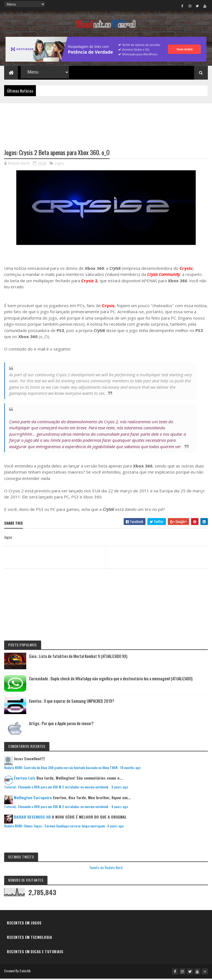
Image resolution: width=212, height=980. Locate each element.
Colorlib (25, 972)
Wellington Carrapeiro (33, 799)
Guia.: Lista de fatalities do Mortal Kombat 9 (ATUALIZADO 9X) (78, 657)
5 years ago (120, 789)
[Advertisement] (106, 124)
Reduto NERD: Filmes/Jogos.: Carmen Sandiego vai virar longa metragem (55, 828)
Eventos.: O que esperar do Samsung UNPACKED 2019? (72, 702)
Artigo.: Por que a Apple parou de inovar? (61, 725)
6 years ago (120, 808)
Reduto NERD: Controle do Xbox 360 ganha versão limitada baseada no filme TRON (61, 769)
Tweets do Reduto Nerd (106, 869)
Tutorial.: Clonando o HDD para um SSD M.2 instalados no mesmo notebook (57, 789)
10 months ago (130, 769)
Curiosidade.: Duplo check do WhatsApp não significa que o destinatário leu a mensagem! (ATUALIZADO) (111, 680)
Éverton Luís (25, 779)
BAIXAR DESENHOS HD (32, 818)
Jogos (59, 165)
